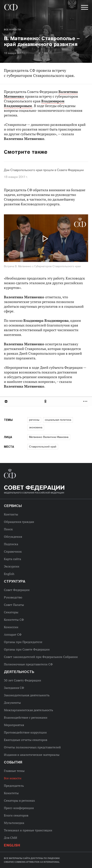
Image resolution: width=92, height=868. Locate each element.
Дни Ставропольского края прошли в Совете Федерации (44, 170)
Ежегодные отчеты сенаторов (26, 740)
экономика (36, 427)
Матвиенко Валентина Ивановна (49, 437)
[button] (84, 8)
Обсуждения (13, 537)
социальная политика (58, 420)
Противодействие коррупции (25, 732)
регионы (34, 420)
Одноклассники (46, 401)
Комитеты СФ (14, 620)
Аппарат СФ (13, 634)
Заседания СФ (14, 688)
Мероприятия (14, 725)
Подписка (11, 544)
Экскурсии (12, 566)
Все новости (12, 30)
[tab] (46, 401)
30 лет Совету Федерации (23, 680)
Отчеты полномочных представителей (32, 747)
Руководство (13, 597)
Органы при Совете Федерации (27, 649)
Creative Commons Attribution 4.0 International (32, 862)
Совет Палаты (14, 605)
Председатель (14, 786)
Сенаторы (11, 612)
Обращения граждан (19, 522)
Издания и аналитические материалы (32, 755)
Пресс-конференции (19, 808)
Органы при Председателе (23, 642)
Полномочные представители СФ (28, 664)
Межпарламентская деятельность (28, 710)
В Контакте (6, 401)
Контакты (11, 514)
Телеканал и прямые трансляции (28, 830)
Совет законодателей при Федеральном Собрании (41, 657)
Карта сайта (12, 559)
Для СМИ (11, 838)
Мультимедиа (14, 823)
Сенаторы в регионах (19, 800)
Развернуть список (86, 401)
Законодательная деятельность (27, 695)
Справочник (13, 551)
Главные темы (14, 771)
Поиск (8, 529)
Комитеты (11, 793)
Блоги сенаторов (16, 815)
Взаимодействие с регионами (26, 717)
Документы (12, 703)
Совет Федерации (17, 590)
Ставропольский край (43, 447)
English (9, 574)
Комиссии (11, 627)
